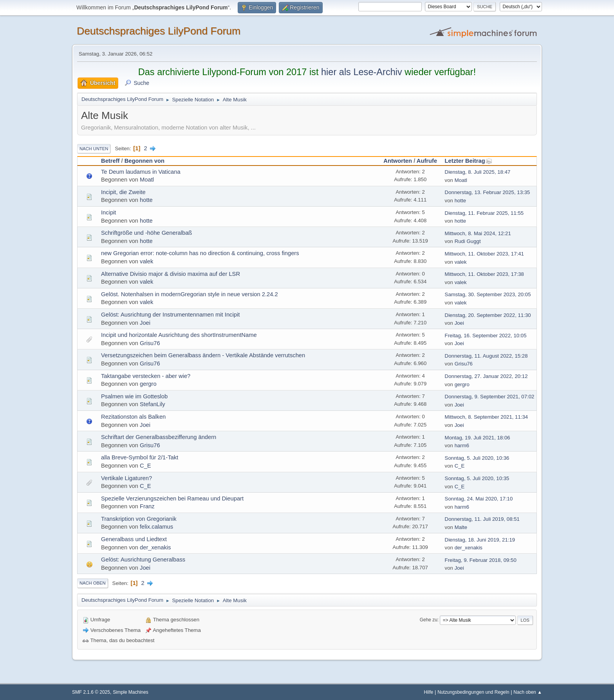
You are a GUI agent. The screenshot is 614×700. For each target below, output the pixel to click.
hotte (146, 200)
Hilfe (429, 692)
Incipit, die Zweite (123, 192)
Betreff (110, 161)
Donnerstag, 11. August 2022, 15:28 (486, 356)
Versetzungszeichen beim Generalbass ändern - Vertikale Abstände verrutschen (203, 355)
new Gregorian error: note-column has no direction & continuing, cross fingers (200, 253)
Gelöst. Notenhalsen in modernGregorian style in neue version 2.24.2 (190, 294)
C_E (145, 466)
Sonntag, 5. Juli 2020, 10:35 (477, 478)
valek (146, 261)
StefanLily (153, 404)
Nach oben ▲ (528, 692)
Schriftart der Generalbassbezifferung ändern (159, 437)
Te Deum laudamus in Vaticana (141, 172)
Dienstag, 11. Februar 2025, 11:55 (484, 213)
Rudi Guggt (468, 241)
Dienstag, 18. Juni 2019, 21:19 (480, 540)
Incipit (108, 212)
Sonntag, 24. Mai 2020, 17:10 (479, 499)
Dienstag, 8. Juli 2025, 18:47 (478, 172)
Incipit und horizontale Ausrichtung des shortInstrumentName (179, 335)
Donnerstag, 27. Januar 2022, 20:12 (486, 376)
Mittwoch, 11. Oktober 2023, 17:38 (484, 274)
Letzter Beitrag (469, 161)
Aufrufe (427, 161)
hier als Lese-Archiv (362, 72)
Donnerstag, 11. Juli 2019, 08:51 (482, 519)
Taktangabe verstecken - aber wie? (146, 376)
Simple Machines (131, 692)
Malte (461, 527)
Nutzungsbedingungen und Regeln (473, 692)
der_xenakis (155, 547)
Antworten (398, 161)
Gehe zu (429, 620)
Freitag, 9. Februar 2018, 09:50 (481, 560)
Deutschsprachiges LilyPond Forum (159, 31)
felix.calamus (156, 527)
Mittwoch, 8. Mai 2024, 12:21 (478, 233)
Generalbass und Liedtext (134, 539)
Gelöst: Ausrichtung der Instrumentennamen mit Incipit (170, 315)
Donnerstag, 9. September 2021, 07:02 (490, 397)
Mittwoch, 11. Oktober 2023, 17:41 (484, 254)
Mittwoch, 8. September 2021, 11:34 (487, 417)
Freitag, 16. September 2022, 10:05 (486, 336)
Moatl (147, 180)
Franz (147, 506)
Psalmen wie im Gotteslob (134, 396)
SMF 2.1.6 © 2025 (91, 692)
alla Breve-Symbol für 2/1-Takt (140, 457)
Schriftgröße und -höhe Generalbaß (146, 233)
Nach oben (93, 583)
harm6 (462, 445)
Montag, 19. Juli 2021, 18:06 (478, 438)
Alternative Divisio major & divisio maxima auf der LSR (171, 274)
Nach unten (94, 149)
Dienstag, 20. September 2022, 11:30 (488, 315)
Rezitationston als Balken (133, 417)
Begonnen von (144, 161)
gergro (148, 384)
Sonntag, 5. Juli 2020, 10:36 (477, 458)
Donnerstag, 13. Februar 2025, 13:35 (488, 192)
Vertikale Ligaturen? (126, 478)
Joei (145, 323)
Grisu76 (150, 343)
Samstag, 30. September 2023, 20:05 (488, 294)
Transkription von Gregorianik (139, 519)
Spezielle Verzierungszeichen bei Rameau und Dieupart (172, 498)
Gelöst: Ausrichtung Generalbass (143, 560)
